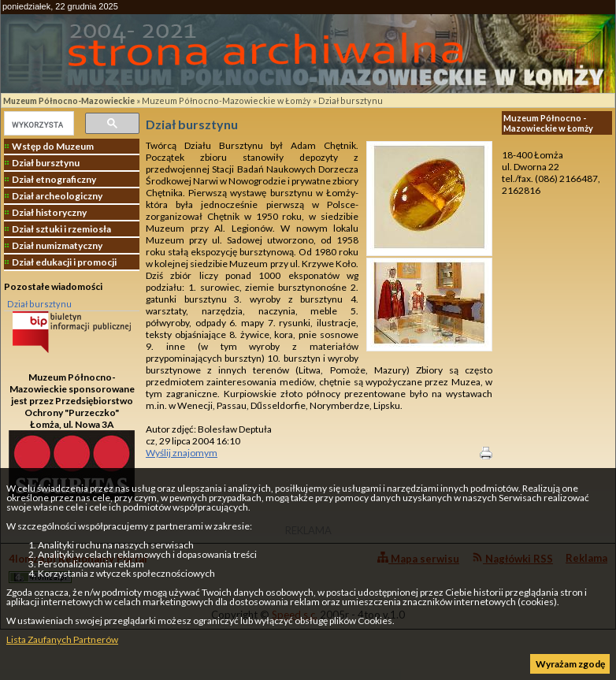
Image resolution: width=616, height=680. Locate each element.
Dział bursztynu (351, 100)
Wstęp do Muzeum (53, 146)
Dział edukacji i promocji (64, 262)
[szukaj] (37, 124)
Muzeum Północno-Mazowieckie (69, 100)
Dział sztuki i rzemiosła (61, 229)
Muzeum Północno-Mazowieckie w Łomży (226, 100)
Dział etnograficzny (54, 179)
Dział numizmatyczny (57, 245)
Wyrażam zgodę (570, 664)
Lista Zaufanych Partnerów (62, 639)
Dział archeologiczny (57, 196)
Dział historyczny (49, 212)
